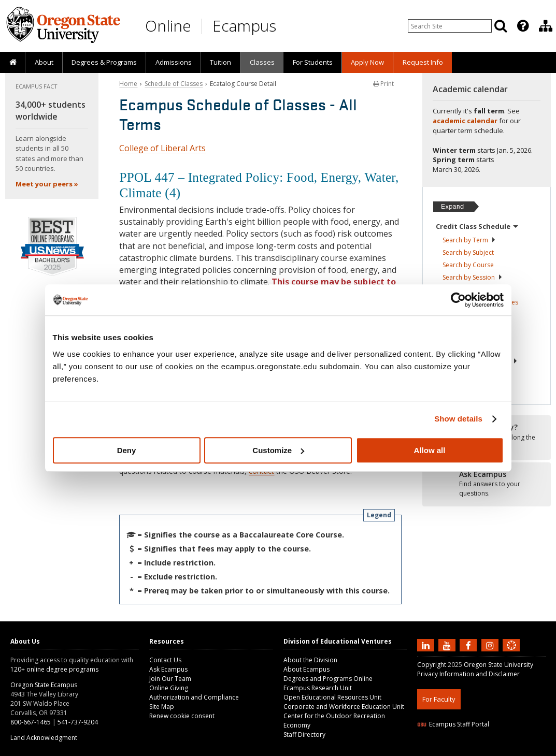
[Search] (501, 26)
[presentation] (522, 26)
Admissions (174, 62)
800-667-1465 (31, 722)
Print (383, 84)
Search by (469, 240)
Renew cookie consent (182, 716)
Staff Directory (304, 735)
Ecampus (244, 26)
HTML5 (475, 750)
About (44, 62)
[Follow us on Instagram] (491, 645)
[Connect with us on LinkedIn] (427, 645)
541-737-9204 (78, 722)
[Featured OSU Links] (523, 26)
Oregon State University (498, 665)
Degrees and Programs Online (328, 679)
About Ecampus (306, 669)
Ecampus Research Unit (318, 688)
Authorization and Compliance (194, 697)
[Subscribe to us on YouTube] (448, 645)
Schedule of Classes (174, 84)
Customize (278, 450)
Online (168, 26)
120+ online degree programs (54, 669)
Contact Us (165, 660)
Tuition (220, 62)
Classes (262, 62)
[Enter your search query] (450, 26)
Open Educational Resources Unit (332, 697)
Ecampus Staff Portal (453, 724)
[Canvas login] (511, 653)
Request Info (423, 62)
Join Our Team (170, 679)
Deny (127, 450)
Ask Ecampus (168, 669)
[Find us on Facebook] (469, 645)
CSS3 (499, 750)
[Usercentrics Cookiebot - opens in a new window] (458, 300)
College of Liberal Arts (162, 148)
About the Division (310, 660)
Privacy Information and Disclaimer (468, 674)
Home (128, 84)
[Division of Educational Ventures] (546, 26)
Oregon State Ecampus (44, 685)
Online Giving (169, 688)
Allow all (430, 450)
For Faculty (439, 699)
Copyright (432, 665)
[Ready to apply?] (487, 484)
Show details (458, 419)
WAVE (521, 750)
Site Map (162, 707)
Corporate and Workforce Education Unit (344, 707)
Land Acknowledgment (44, 738)
